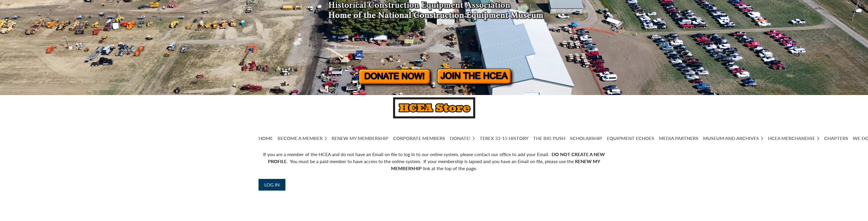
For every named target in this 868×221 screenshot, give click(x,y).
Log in (272, 185)
